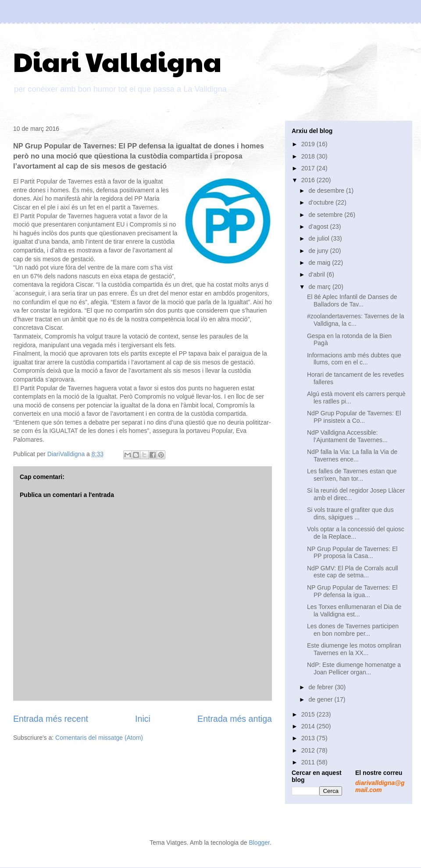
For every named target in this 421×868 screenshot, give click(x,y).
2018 (309, 156)
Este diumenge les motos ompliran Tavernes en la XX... (354, 649)
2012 (309, 750)
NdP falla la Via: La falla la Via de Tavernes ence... (352, 456)
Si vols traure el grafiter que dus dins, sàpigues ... (350, 513)
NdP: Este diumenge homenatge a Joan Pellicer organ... (354, 668)
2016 (309, 180)
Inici (143, 719)
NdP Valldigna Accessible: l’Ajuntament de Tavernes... (347, 436)
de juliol (319, 238)
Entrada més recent (51, 719)
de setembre (326, 215)
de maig (320, 263)
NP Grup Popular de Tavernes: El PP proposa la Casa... (352, 553)
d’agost (319, 227)
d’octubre (322, 202)
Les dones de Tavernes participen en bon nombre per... (353, 630)
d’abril (317, 274)
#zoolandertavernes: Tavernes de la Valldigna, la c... (356, 320)
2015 (309, 714)
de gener (321, 699)
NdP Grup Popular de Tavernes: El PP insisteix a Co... (354, 417)
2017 (309, 168)
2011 (309, 762)
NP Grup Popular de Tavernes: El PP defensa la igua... (352, 591)
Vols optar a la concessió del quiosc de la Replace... (356, 533)
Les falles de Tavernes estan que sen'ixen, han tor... (352, 475)
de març (320, 287)
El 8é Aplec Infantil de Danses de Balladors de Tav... (352, 301)
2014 (309, 726)
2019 (309, 144)
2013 (309, 738)
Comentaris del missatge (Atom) (99, 738)
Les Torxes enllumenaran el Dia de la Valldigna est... (354, 610)
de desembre (327, 191)
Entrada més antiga (235, 719)
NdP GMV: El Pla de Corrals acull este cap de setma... (353, 572)
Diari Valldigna (117, 61)
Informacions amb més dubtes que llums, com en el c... (354, 359)
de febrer (321, 687)
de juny (319, 251)
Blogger (259, 843)
